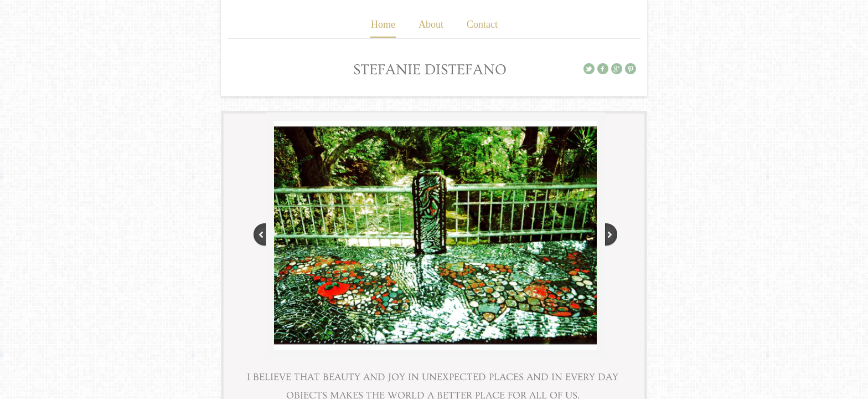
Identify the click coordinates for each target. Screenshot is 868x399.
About (431, 24)
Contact (482, 24)
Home (383, 24)
